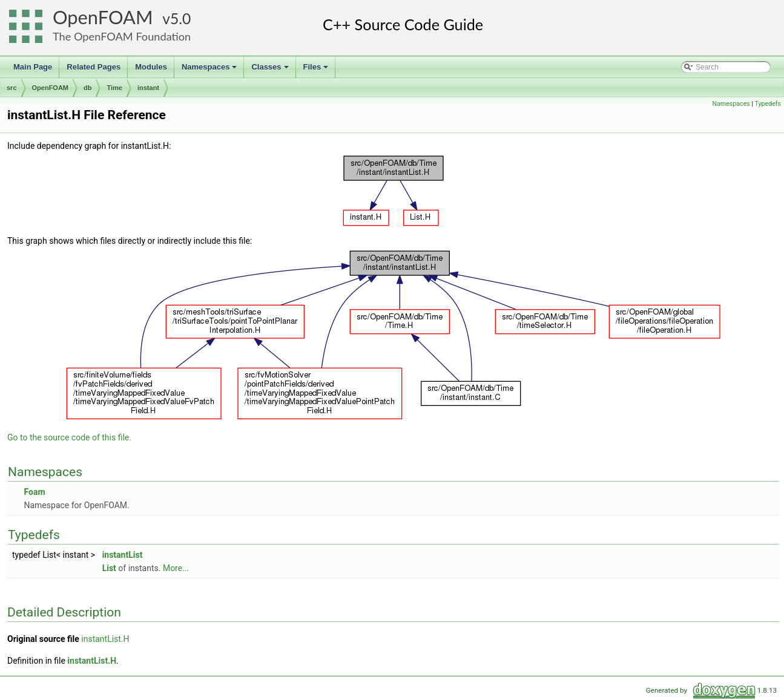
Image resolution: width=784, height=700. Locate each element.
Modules (151, 67)
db (87, 88)
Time (114, 88)
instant (148, 88)
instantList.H (105, 639)
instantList (123, 555)
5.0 (180, 18)
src (12, 88)
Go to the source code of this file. (69, 437)
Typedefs (768, 104)
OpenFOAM (103, 17)
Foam (34, 492)
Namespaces (210, 70)
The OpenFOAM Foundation (122, 36)
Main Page (33, 67)
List (109, 568)
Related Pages (94, 67)
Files (317, 70)
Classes (271, 70)
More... (176, 568)
